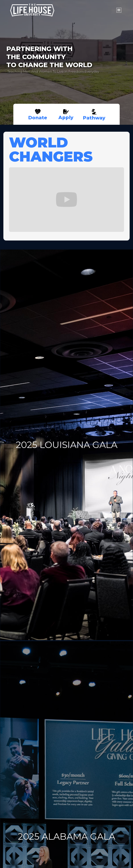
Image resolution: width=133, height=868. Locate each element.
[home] (61, 10)
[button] (119, 10)
